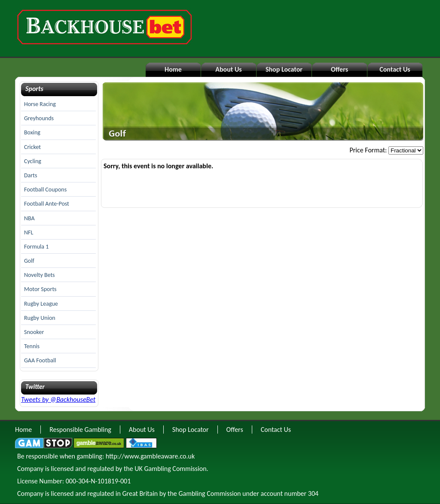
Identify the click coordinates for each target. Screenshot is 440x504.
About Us (228, 69)
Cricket (32, 147)
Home (173, 69)
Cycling (33, 161)
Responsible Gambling (80, 430)
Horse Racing (40, 104)
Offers (339, 69)
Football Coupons (45, 190)
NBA (29, 218)
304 (313, 493)
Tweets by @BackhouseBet (58, 399)
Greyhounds (39, 118)
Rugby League (41, 304)
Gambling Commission (209, 493)
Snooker (34, 332)
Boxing (32, 132)
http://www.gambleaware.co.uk (150, 456)
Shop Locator (284, 69)
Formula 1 (36, 247)
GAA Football (40, 360)
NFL (29, 232)
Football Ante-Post (47, 204)
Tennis (32, 346)
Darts (31, 175)
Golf (29, 261)
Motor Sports (40, 289)
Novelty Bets (40, 275)
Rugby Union (40, 318)
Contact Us (395, 69)
